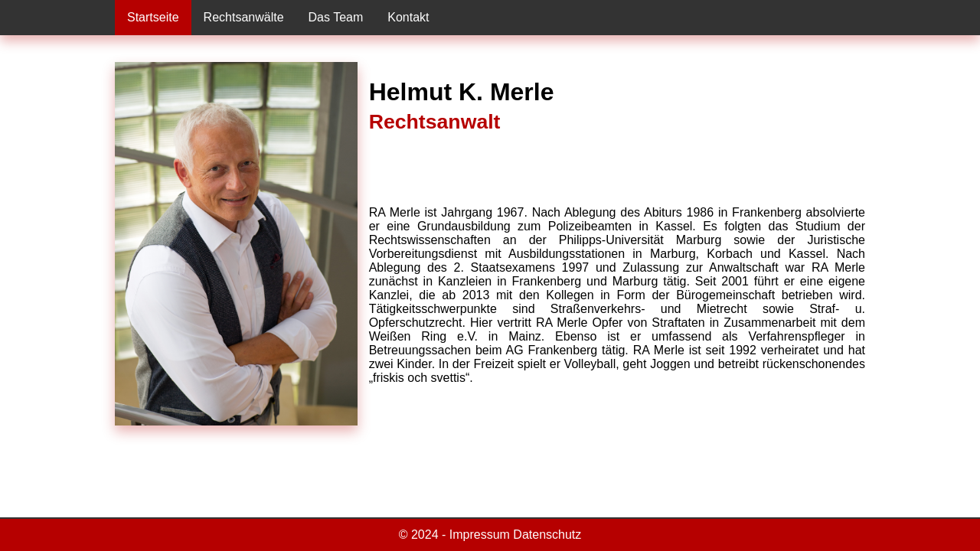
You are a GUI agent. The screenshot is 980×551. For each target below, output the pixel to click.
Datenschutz (547, 535)
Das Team (336, 17)
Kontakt (408, 17)
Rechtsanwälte (244, 17)
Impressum (480, 535)
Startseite (153, 17)
